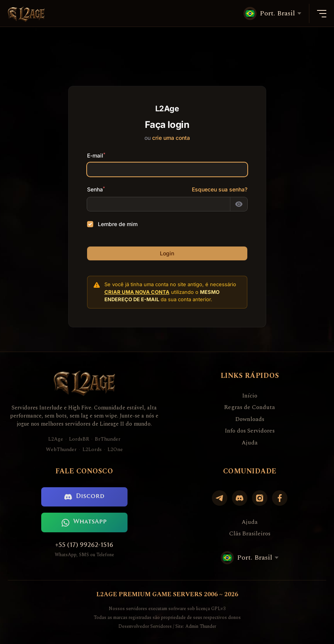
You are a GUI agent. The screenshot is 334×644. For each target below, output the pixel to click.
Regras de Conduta (250, 408)
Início (250, 396)
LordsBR (79, 439)
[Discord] (240, 498)
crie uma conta (171, 138)
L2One (115, 450)
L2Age (56, 439)
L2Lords (92, 450)
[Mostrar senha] (239, 204)
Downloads (250, 419)
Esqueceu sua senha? (220, 189)
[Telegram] (220, 498)
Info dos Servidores (250, 431)
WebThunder (61, 450)
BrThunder (108, 439)
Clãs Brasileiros (250, 534)
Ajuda (250, 443)
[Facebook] (280, 498)
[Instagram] (260, 498)
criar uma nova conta (137, 292)
